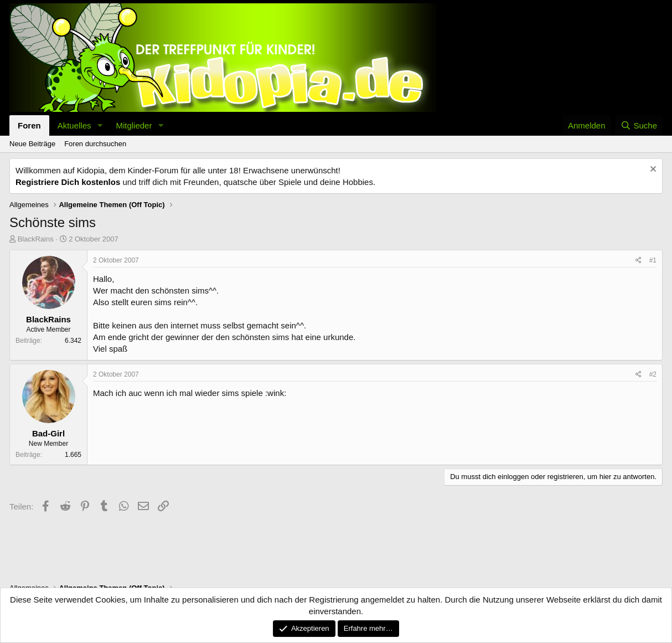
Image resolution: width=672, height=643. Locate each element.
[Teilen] (639, 261)
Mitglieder (134, 125)
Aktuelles (74, 125)
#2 (653, 374)
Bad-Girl (48, 433)
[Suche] (639, 125)
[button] (100, 125)
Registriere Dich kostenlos (68, 182)
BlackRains (36, 239)
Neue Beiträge (32, 144)
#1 (653, 260)
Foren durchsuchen (95, 144)
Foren (29, 125)
